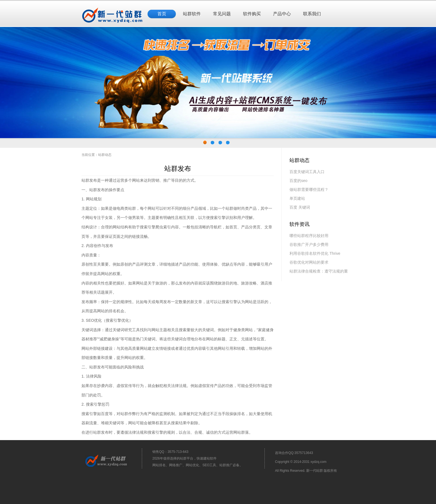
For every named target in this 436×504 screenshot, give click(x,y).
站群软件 (192, 14)
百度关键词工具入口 (307, 172)
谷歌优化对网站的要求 (309, 262)
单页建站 (297, 198)
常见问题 (222, 14)
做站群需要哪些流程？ (309, 189)
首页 (162, 14)
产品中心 (282, 14)
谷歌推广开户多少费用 (309, 244)
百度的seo (298, 181)
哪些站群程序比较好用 (309, 236)
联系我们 (312, 14)
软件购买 (252, 14)
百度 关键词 (300, 207)
